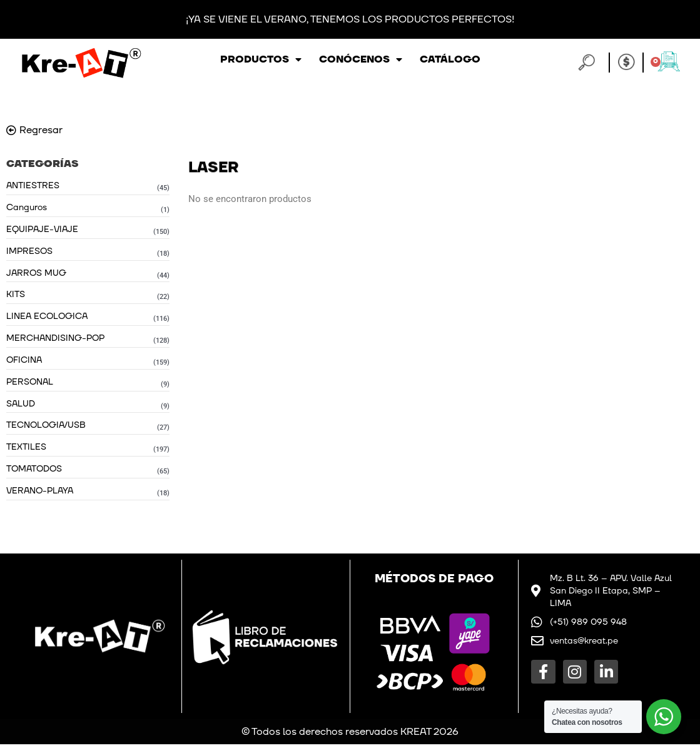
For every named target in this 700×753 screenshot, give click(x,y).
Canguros (27, 208)
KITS (16, 297)
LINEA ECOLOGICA (47, 320)
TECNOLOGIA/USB (46, 431)
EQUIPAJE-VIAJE (42, 230)
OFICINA (24, 364)
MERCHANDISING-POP (55, 342)
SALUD (21, 409)
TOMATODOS (34, 476)
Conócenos (361, 59)
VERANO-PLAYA (40, 499)
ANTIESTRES (33, 185)
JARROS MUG (36, 275)
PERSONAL (30, 387)
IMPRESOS (29, 252)
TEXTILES (26, 454)
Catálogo (450, 59)
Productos (261, 59)
